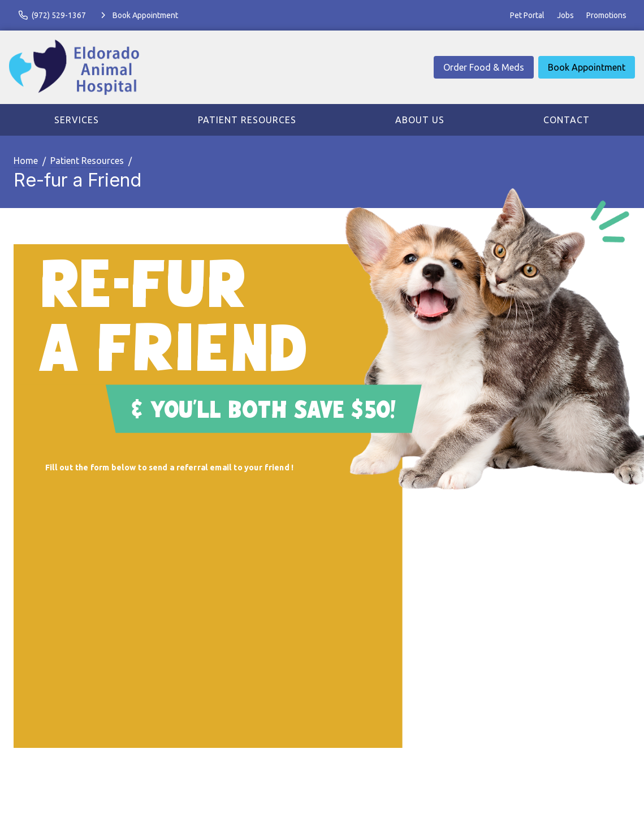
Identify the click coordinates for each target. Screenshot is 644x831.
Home (26, 161)
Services (77, 120)
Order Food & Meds (484, 67)
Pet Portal (527, 15)
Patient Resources (247, 120)
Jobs (565, 15)
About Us (420, 120)
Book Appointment (587, 67)
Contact (567, 120)
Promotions (606, 15)
